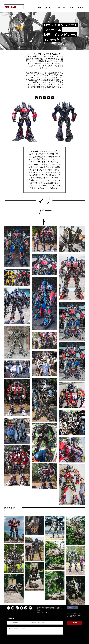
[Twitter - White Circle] (30, 608)
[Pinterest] (44, 98)
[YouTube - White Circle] (13, 608)
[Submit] (75, 623)
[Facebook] (40, 98)
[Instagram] (36, 98)
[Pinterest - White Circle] (8, 608)
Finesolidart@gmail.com (48, 609)
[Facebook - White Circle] (22, 608)
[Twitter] (48, 98)
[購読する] (73, 608)
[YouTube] (53, 98)
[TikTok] (26, 608)
